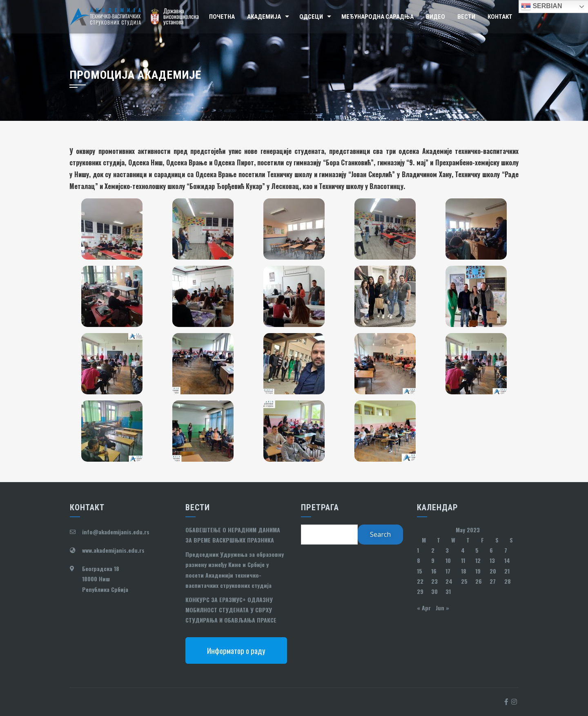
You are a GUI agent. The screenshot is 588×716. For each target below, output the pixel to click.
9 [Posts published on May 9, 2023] (433, 560)
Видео (435, 17)
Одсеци (311, 17)
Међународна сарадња (378, 17)
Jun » (442, 608)
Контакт (500, 17)
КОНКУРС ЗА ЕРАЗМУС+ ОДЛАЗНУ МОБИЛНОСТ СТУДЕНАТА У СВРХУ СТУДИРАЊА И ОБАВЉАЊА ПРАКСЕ (231, 610)
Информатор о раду (236, 650)
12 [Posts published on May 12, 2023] (478, 560)
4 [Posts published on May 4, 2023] (463, 550)
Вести (466, 17)
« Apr (424, 608)
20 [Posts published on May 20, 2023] (493, 571)
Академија (264, 17)
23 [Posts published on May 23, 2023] (434, 581)
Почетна (222, 17)
